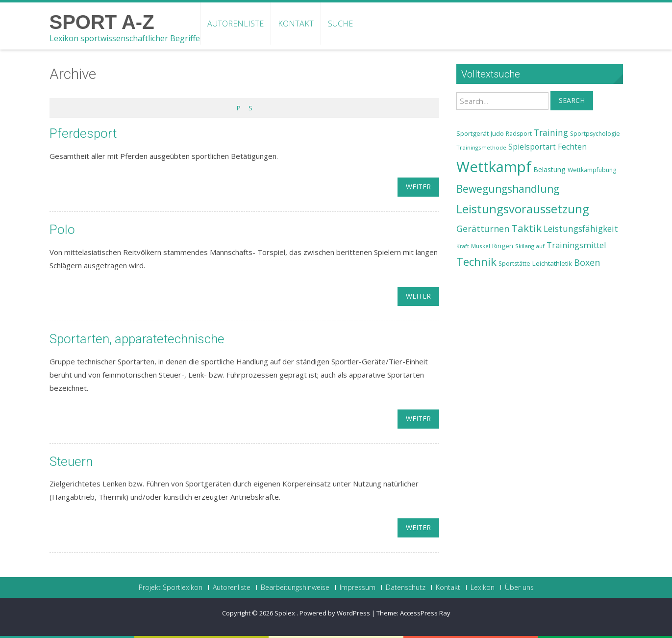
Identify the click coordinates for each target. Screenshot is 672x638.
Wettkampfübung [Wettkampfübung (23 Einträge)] (592, 170)
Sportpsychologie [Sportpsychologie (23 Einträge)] (595, 134)
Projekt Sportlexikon (171, 587)
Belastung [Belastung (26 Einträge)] (549, 169)
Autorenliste (236, 24)
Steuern (71, 461)
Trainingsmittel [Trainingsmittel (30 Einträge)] (576, 245)
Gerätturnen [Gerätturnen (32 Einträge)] (483, 229)
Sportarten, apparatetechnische (137, 339)
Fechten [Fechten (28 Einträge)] (572, 147)
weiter (418, 187)
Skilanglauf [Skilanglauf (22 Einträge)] (530, 246)
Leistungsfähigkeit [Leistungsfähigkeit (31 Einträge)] (581, 229)
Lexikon (483, 587)
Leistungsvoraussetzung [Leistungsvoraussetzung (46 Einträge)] (523, 209)
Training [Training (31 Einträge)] (551, 132)
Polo (62, 230)
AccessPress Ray (425, 613)
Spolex (286, 613)
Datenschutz (406, 587)
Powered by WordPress (335, 613)
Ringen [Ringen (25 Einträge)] (503, 246)
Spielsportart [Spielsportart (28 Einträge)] (532, 147)
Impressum (358, 587)
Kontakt (296, 24)
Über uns (519, 587)
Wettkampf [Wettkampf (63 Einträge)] (494, 167)
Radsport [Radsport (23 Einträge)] (519, 134)
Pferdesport (83, 133)
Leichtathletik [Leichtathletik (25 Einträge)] (552, 263)
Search (572, 100)
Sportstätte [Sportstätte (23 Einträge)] (514, 264)
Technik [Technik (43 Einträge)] (476, 262)
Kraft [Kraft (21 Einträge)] (463, 246)
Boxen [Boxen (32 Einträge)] (587, 262)
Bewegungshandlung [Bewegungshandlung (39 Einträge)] (508, 189)
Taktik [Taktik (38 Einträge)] (526, 228)
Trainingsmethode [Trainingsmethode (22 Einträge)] (481, 147)
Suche (340, 24)
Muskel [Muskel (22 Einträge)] (481, 246)
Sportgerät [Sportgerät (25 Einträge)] (473, 133)
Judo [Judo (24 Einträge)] (497, 133)
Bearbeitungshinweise (295, 587)
